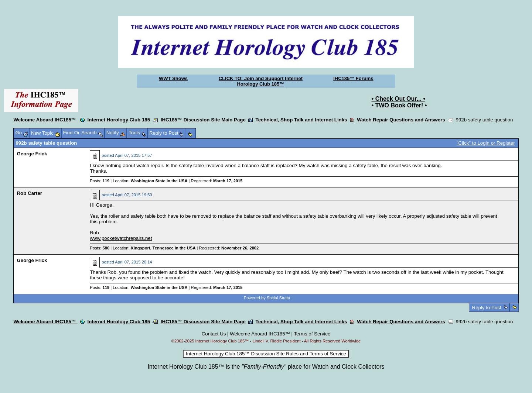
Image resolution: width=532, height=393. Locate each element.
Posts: (100, 181)
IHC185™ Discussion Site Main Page (203, 120)
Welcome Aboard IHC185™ (45, 120)
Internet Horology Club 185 (119, 120)
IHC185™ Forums (353, 78)
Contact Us (214, 334)
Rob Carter (29, 193)
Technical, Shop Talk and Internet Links (301, 120)
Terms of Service (312, 334)
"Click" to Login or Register (486, 143)
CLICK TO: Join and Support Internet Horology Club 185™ (261, 81)
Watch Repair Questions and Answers (401, 120)
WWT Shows (173, 78)
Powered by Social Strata (267, 298)
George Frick (32, 154)
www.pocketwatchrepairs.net (121, 238)
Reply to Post (487, 308)
